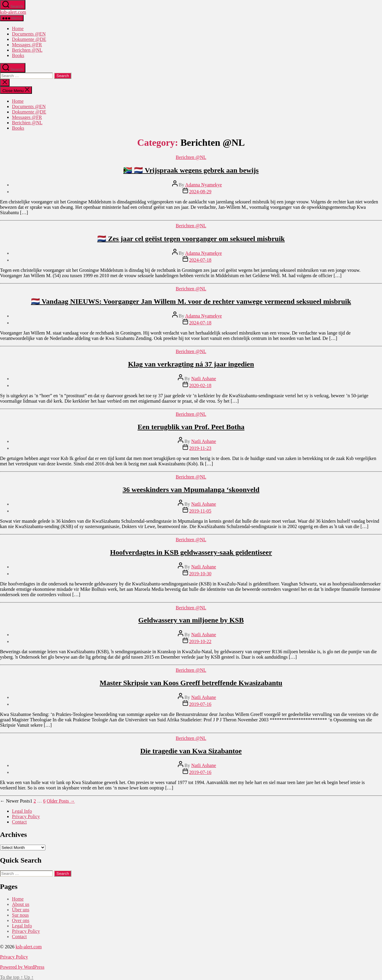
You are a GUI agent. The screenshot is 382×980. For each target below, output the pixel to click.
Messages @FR (27, 45)
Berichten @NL (27, 50)
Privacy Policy (26, 816)
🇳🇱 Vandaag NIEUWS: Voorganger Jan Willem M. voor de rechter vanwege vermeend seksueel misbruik (191, 301)
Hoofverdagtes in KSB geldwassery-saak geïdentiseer (191, 552)
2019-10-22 (200, 641)
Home (18, 29)
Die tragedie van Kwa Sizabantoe (191, 751)
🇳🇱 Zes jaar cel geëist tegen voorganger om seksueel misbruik (191, 239)
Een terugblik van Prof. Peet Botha (191, 427)
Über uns (21, 910)
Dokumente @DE (29, 39)
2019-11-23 (200, 448)
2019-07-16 (200, 704)
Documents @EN (29, 34)
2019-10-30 (200, 574)
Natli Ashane (204, 379)
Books (18, 55)
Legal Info (22, 811)
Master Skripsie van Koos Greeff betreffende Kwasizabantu (191, 683)
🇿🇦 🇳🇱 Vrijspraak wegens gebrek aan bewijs (191, 170)
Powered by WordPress (22, 967)
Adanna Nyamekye (203, 185)
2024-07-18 (200, 260)
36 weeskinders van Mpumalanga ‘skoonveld (191, 490)
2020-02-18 (200, 385)
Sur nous (20, 915)
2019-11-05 (200, 511)
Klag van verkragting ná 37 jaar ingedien (191, 364)
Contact (19, 822)
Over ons (21, 920)
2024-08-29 (200, 192)
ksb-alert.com (13, 12)
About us (21, 904)
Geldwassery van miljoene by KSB (191, 620)
